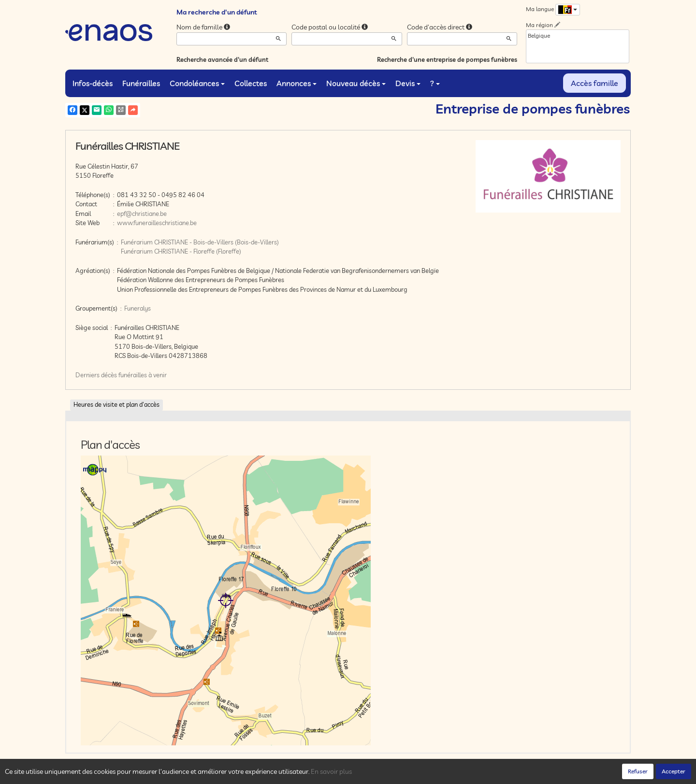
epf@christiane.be (142, 214)
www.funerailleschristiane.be (157, 223)
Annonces (297, 83)
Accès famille (594, 83)
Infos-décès (93, 83)
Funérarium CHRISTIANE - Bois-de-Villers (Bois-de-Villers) (200, 242)
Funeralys (138, 308)
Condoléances (197, 83)
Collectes (251, 83)
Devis (408, 83)
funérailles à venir (143, 375)
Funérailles (141, 83)
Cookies (198, 774)
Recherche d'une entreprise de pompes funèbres (447, 59)
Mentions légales (238, 774)
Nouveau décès (356, 83)
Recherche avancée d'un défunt (222, 59)
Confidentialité (162, 774)
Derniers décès (96, 375)
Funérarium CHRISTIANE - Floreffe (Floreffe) (181, 251)
